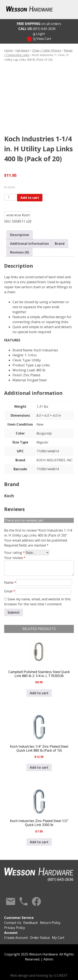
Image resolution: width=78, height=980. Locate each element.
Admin (48, 959)
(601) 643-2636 (37, 29)
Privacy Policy (15, 928)
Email (10, 591)
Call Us (24, 901)
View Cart (44, 39)
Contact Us (11, 901)
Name (10, 582)
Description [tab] (20, 235)
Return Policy (50, 923)
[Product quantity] (10, 197)
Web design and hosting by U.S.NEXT (39, 975)
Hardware (22, 50)
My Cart (58, 938)
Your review (15, 558)
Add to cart (30, 198)
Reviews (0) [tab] (19, 252)
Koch (26, 215)
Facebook (36, 901)
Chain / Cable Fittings (47, 50)
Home (8, 50)
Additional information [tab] (29, 244)
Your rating (14, 553)
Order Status (40, 938)
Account (11, 933)
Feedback (31, 923)
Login (40, 34)
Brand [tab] (60, 244)
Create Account (16, 938)
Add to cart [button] (39, 693)
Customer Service (19, 918)
